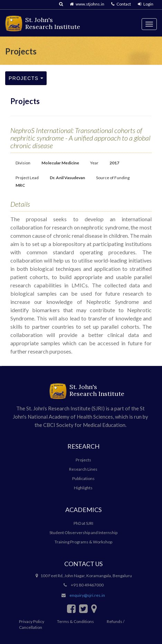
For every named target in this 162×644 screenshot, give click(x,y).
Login (146, 4)
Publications (83, 478)
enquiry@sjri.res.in (87, 595)
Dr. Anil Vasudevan (67, 178)
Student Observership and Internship (83, 533)
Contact (121, 4)
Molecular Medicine (60, 163)
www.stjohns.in (87, 4)
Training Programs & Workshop (83, 542)
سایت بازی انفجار (1, 366)
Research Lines (83, 469)
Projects (26, 78)
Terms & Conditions (75, 621)
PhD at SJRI (83, 523)
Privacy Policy (32, 621)
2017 (114, 163)
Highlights (83, 488)
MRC (20, 185)
